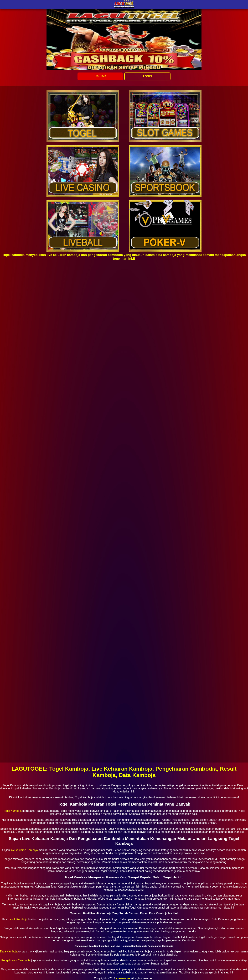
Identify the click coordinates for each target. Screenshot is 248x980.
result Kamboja (18, 919)
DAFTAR (100, 76)
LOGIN (148, 76)
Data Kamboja (9, 952)
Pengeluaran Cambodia (16, 960)
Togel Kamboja (13, 811)
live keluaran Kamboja (24, 850)
